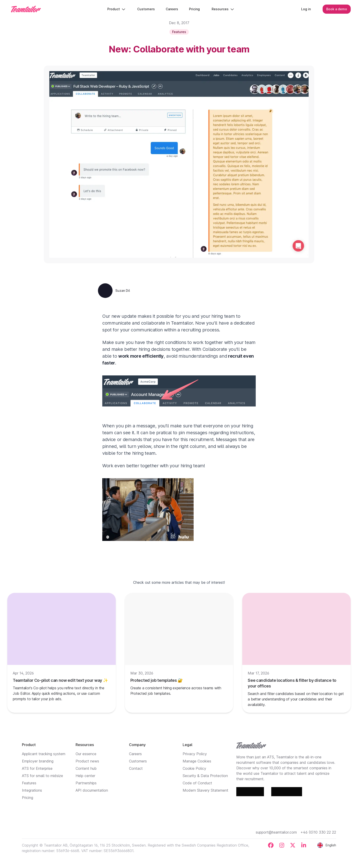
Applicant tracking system (44, 754)
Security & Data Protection (205, 776)
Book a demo (337, 9)
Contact (136, 768)
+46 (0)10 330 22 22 (318, 832)
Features (29, 783)
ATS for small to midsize (42, 776)
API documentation (92, 790)
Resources (223, 9)
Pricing (28, 798)
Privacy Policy (195, 754)
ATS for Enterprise (37, 768)
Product (116, 9)
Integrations (32, 790)
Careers (135, 754)
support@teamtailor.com (276, 832)
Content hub (86, 768)
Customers (138, 761)
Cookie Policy (194, 768)
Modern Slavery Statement (205, 790)
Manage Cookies (197, 761)
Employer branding (38, 761)
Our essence (86, 754)
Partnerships (86, 783)
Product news (87, 761)
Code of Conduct (197, 783)
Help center (85, 776)
